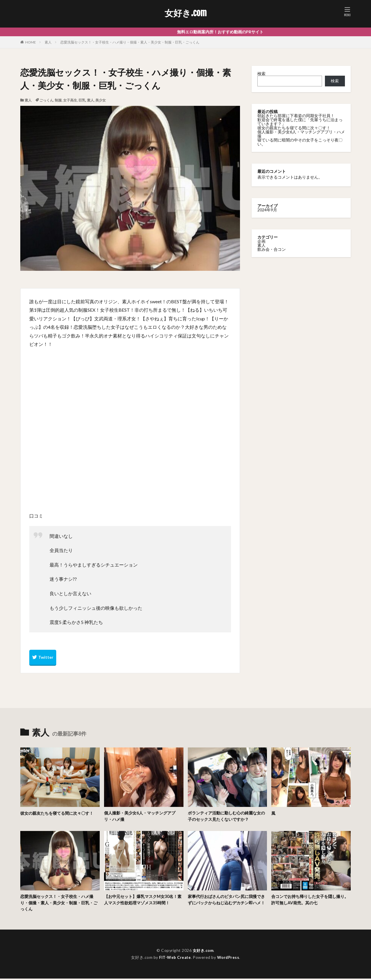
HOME (31, 42)
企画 (261, 241)
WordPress (229, 959)
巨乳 (82, 100)
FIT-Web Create (174, 959)
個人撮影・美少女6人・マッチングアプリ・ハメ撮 (301, 134)
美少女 (101, 100)
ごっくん (46, 100)
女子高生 (70, 100)
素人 (48, 42)
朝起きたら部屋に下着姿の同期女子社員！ (296, 116)
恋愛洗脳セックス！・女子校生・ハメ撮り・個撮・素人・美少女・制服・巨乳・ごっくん (130, 42)
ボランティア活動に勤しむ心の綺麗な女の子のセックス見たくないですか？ (227, 816)
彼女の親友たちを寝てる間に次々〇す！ (294, 128)
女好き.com (186, 13)
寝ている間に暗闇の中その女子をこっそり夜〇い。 (300, 142)
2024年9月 (267, 210)
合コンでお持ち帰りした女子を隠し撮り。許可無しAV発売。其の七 (308, 900)
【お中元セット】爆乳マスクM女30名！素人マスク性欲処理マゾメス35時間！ (143, 900)
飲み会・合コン (272, 249)
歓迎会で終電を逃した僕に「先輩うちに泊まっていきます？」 (300, 122)
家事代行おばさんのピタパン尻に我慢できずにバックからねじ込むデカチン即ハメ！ (227, 904)
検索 (261, 73)
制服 (58, 100)
